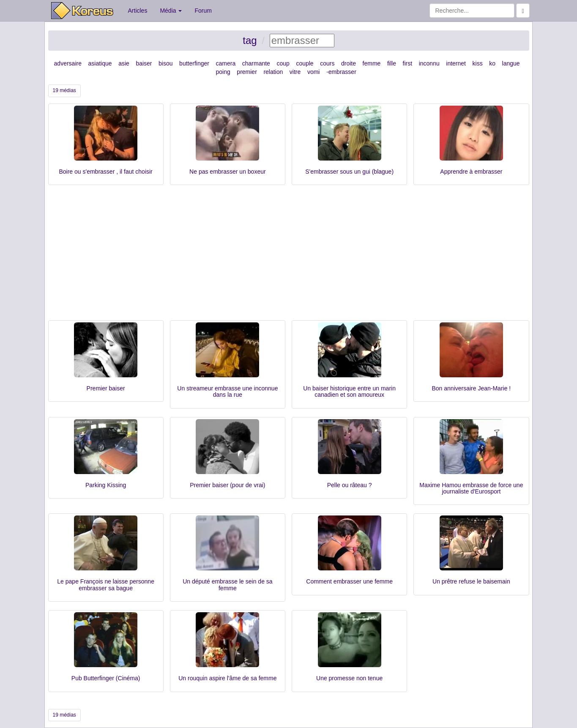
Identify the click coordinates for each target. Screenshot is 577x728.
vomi (314, 72)
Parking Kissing (106, 485)
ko (492, 63)
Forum (203, 11)
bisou (165, 63)
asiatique (100, 63)
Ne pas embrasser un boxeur (228, 172)
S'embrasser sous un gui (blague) (349, 172)
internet (456, 63)
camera (226, 63)
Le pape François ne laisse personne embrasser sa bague (106, 585)
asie (124, 63)
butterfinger (194, 63)
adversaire (68, 63)
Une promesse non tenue (349, 678)
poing (223, 72)
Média (171, 11)
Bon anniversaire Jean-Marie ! (471, 388)
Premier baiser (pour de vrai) (227, 485)
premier (247, 72)
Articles (138, 11)
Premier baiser (106, 388)
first (408, 63)
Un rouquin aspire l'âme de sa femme (227, 678)
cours (327, 63)
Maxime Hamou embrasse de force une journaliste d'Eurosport (471, 488)
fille (392, 63)
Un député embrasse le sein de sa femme (227, 585)
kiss (478, 63)
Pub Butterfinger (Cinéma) (106, 678)
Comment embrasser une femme (349, 581)
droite (349, 63)
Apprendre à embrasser (471, 172)
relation (273, 72)
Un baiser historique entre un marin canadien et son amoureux (349, 391)
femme (372, 63)
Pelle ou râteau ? (350, 485)
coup (283, 63)
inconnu (429, 63)
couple (305, 63)
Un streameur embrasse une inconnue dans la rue (227, 391)
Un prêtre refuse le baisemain (471, 581)
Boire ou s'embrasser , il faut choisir (105, 172)
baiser (144, 63)
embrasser (342, 72)
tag (250, 40)
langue (511, 63)
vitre (295, 72)
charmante (256, 63)
